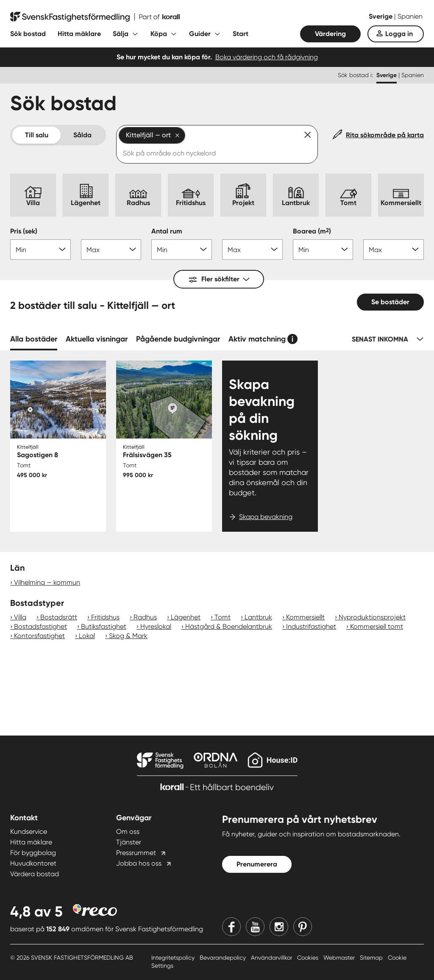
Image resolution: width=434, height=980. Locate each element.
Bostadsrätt (59, 617)
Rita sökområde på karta (385, 135)
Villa (20, 617)
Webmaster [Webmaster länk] (340, 958)
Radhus (145, 617)
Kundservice (29, 831)
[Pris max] (111, 250)
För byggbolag (33, 853)
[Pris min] (40, 250)
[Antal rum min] (182, 250)
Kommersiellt (305, 617)
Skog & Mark (128, 636)
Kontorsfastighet (39, 636)
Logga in (399, 34)
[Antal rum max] (252, 250)
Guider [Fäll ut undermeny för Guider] (200, 34)
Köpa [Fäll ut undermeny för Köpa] (159, 34)
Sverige (381, 16)
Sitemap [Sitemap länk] (372, 958)
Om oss (128, 831)
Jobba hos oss (139, 863)
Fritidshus (105, 617)
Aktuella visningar (97, 339)
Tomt (223, 617)
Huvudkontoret (33, 863)
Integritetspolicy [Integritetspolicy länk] (174, 958)
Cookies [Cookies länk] (309, 958)
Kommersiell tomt (377, 626)
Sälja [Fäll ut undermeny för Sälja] (121, 34)
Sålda (82, 135)
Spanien (410, 16)
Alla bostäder (34, 339)
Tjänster (129, 842)
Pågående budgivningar (178, 339)
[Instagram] (279, 927)
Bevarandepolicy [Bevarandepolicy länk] (224, 958)
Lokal (87, 636)
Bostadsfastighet (40, 626)
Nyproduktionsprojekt (372, 617)
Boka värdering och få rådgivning (267, 57)
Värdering (330, 34)
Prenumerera (257, 864)
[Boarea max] (394, 250)
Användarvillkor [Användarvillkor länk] (272, 958)
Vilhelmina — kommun (47, 582)
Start (241, 34)
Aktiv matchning (257, 339)
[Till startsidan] (95, 17)
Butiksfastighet (104, 626)
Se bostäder (390, 302)
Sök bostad (28, 34)
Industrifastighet (311, 626)
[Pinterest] (303, 927)
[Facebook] (231, 927)
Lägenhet (186, 617)
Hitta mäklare (79, 34)
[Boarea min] (323, 250)
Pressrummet (136, 853)
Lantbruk (258, 617)
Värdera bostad (35, 874)
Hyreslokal (156, 626)
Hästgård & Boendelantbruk (229, 626)
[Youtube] (255, 927)
